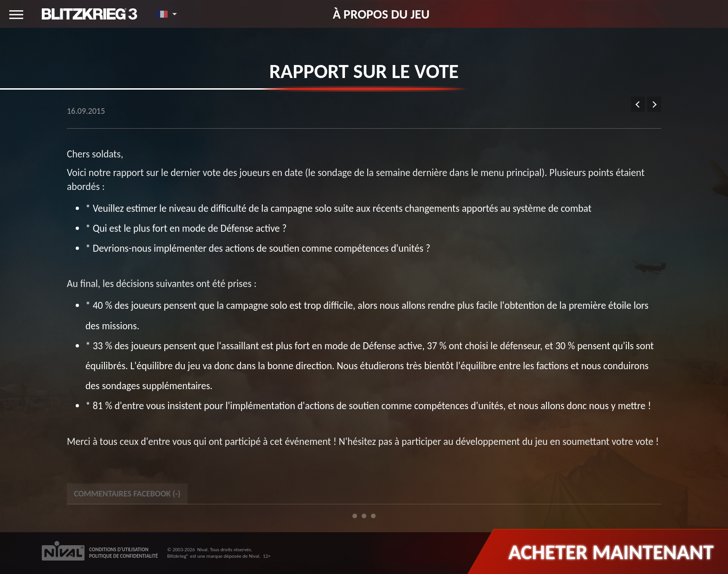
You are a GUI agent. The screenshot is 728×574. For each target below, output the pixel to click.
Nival (202, 550)
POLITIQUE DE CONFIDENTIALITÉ (123, 556)
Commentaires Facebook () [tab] (127, 494)
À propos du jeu (381, 14)
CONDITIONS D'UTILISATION (119, 550)
